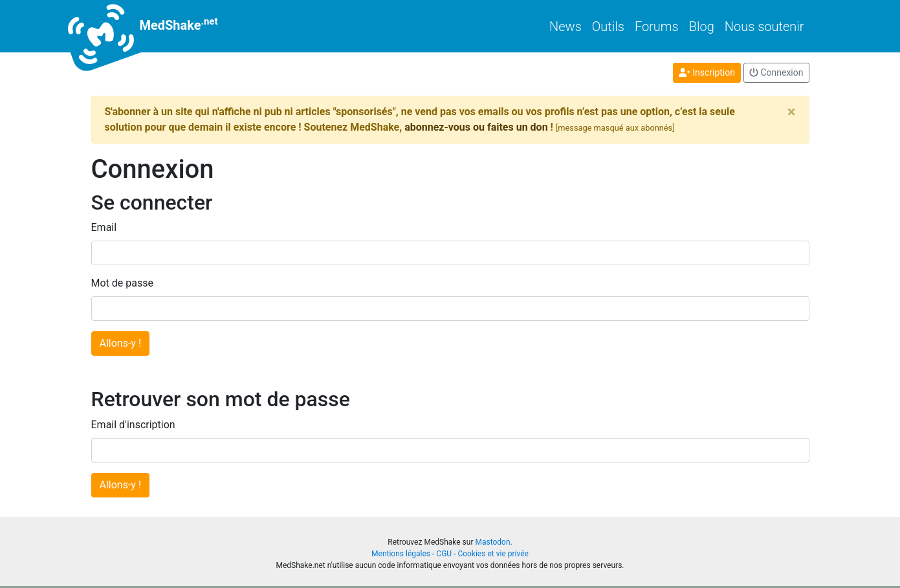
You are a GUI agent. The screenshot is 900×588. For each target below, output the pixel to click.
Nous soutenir (764, 27)
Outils (608, 27)
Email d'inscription (133, 425)
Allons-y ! (121, 343)
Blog (702, 27)
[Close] (792, 112)
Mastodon (492, 542)
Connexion (776, 72)
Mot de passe (122, 283)
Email (104, 227)
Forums (657, 27)
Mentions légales (401, 554)
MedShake (155, 26)
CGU (444, 554)
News (565, 27)
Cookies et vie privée (493, 554)
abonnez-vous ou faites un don (476, 127)
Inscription (707, 72)
